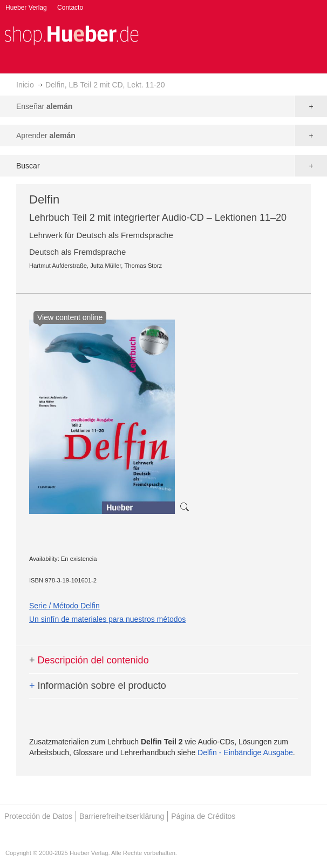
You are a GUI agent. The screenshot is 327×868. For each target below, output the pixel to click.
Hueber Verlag (26, 8)
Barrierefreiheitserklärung (122, 816)
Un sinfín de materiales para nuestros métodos (107, 619)
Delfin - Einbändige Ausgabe (245, 752)
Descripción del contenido (89, 660)
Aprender (46, 135)
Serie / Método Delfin (64, 606)
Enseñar (44, 106)
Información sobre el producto (98, 686)
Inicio (25, 85)
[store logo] (71, 34)
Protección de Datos (38, 816)
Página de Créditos (203, 816)
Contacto (70, 8)
